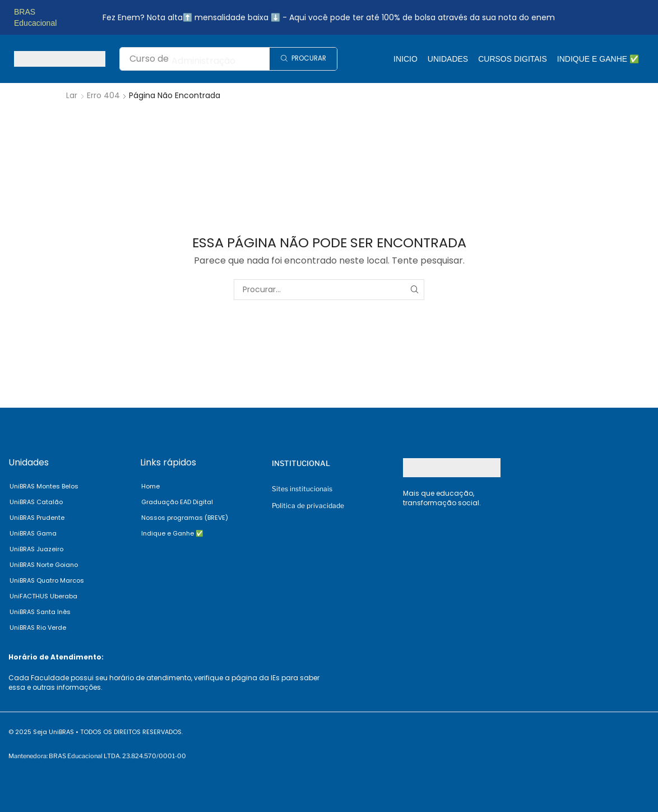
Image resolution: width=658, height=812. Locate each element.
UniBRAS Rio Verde (38, 628)
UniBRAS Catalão (36, 502)
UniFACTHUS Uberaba (43, 596)
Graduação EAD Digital (177, 502)
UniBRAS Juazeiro (36, 549)
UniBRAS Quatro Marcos (47, 580)
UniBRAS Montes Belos (44, 486)
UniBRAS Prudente (37, 518)
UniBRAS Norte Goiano (44, 565)
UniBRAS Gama (33, 533)
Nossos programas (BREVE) (185, 518)
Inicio (406, 59)
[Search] (303, 59)
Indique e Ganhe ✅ (598, 59)
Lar (72, 95)
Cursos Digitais (513, 59)
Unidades (448, 59)
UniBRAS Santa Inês (40, 612)
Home (150, 486)
